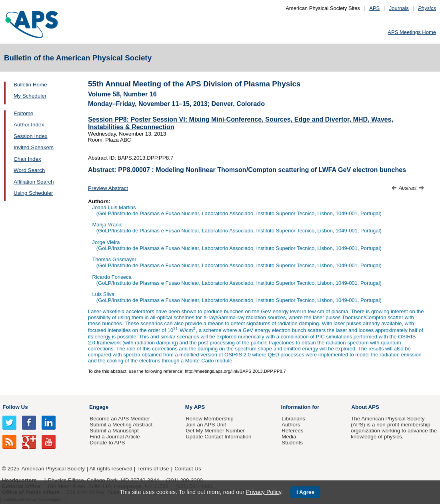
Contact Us (188, 469)
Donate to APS (107, 443)
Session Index (30, 136)
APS (374, 8)
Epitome (23, 113)
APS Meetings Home (412, 32)
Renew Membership (210, 419)
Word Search (29, 170)
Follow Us (15, 407)
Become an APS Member (120, 419)
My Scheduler (30, 96)
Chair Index (27, 159)
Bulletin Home (30, 85)
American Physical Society (53, 469)
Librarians (293, 419)
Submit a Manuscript (114, 431)
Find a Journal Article (115, 437)
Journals (399, 8)
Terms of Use (153, 469)
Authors (291, 425)
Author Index (29, 125)
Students (292, 443)
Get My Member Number (215, 431)
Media (289, 437)
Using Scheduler (33, 193)
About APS (365, 407)
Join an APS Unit (206, 425)
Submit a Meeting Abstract (121, 425)
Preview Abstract (108, 188)
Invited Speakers (34, 147)
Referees (293, 431)
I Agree (305, 492)
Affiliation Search (34, 182)
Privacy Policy (264, 492)
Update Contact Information (218, 437)
